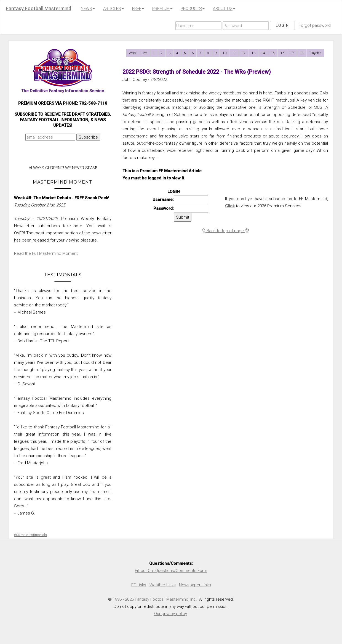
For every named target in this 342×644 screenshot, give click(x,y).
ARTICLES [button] (113, 9)
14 (263, 53)
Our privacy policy (170, 614)
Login (282, 25)
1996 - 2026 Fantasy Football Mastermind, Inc (154, 599)
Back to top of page (225, 231)
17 (292, 53)
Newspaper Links (195, 585)
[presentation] (62, 154)
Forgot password (315, 25)
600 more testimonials (30, 535)
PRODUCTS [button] (193, 9)
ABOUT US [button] (224, 9)
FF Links (139, 585)
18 (302, 53)
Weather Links (163, 585)
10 (225, 53)
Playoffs (315, 53)
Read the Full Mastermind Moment (46, 253)
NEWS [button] (88, 9)
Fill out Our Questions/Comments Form (171, 571)
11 (234, 53)
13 (253, 53)
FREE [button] (138, 9)
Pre (145, 53)
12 (244, 53)
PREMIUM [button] (162, 9)
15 (273, 53)
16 (282, 53)
